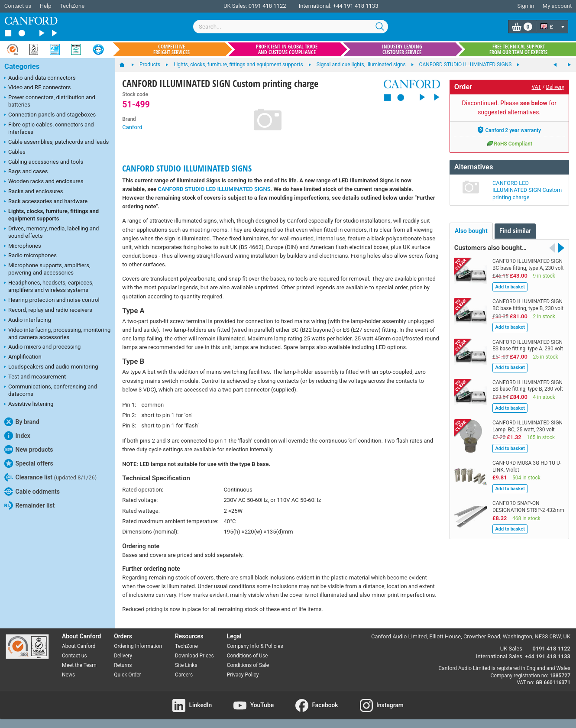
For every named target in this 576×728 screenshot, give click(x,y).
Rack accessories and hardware (46, 202)
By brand (22, 422)
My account (557, 6)
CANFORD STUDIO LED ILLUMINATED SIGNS (214, 189)
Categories (22, 66)
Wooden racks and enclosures (44, 182)
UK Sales (511, 649)
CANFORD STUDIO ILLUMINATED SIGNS (187, 168)
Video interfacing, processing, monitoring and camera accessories (57, 333)
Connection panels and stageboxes (50, 115)
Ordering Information (138, 646)
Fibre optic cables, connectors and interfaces (49, 128)
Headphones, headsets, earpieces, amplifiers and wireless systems (49, 286)
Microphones (23, 246)
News (68, 675)
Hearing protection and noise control (52, 301)
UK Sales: (235, 6)
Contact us (18, 6)
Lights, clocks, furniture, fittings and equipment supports (52, 215)
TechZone (72, 6)
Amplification (23, 357)
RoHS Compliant (509, 143)
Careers (184, 675)
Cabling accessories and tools (44, 162)
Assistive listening (29, 404)
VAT (536, 87)
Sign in (526, 6)
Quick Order (127, 675)
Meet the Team (79, 665)
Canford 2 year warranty (509, 130)
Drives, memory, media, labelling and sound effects (52, 232)
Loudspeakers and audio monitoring (51, 367)
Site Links (186, 665)
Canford (132, 127)
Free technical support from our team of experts (518, 49)
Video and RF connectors (37, 88)
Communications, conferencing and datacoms (51, 390)
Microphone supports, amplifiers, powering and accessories (47, 269)
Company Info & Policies (255, 646)
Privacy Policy (243, 675)
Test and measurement (35, 377)
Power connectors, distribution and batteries (50, 101)
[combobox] (291, 27)
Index (17, 436)
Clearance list (50, 477)
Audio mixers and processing (42, 347)
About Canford (79, 646)
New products (29, 450)
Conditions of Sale (248, 665)
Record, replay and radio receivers (48, 311)
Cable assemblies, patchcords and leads (57, 142)
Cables (15, 152)
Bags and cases (26, 172)
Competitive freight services (172, 49)
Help (46, 6)
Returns (123, 665)
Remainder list (29, 505)
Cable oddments (32, 492)
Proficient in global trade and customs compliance (287, 49)
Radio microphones (31, 256)
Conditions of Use (248, 656)
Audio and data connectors (40, 78)
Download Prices (194, 656)
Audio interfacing (28, 320)
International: (315, 6)
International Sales (499, 656)
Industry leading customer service (402, 49)
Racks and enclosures (34, 192)
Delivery (555, 87)
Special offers (29, 463)
